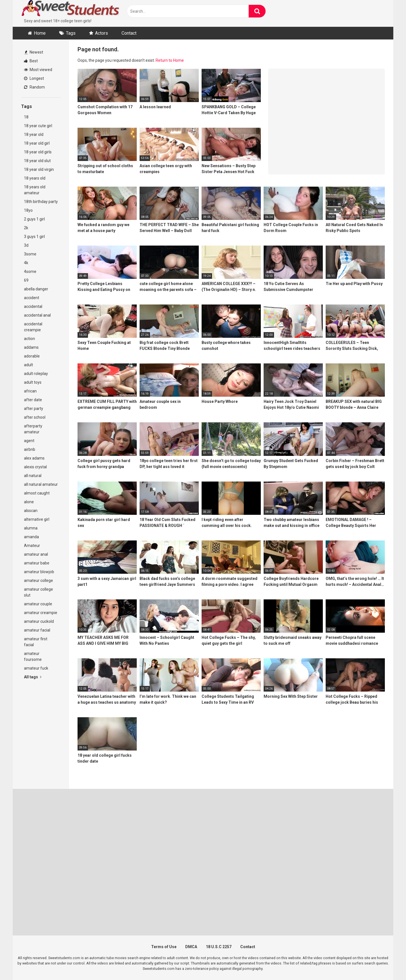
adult (28, 365)
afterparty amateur (33, 429)
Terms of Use (164, 947)
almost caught (37, 493)
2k (26, 228)
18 (26, 117)
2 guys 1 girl (34, 219)
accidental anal (37, 315)
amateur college (38, 581)
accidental (33, 306)
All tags (33, 677)
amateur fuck (36, 668)
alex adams (34, 458)
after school (35, 417)
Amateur (32, 546)
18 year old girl (37, 143)
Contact (129, 33)
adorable (32, 356)
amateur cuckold (39, 621)
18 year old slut (37, 161)
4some (30, 272)
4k (26, 263)
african (30, 391)
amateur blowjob (39, 572)
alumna (31, 528)
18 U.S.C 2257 (219, 947)
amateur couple (38, 604)
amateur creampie (41, 613)
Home (40, 33)
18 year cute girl (38, 126)
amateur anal (36, 554)
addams (31, 347)
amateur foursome (33, 656)
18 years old (35, 178)
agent (29, 441)
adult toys (33, 382)
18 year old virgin (39, 169)
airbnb (30, 449)
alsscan (31, 511)
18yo (28, 210)
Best (31, 61)
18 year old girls (38, 152)
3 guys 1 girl (34, 237)
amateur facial (37, 630)
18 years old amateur (35, 190)
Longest (34, 78)
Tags (71, 33)
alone (29, 502)
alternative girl (37, 519)
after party (34, 409)
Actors (101, 33)
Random (34, 87)
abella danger (36, 289)
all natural (33, 476)
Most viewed (38, 70)
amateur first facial (36, 642)
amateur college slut (38, 592)
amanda (31, 537)
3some (30, 254)
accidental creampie (33, 327)
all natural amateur (41, 484)
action (29, 339)
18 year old (34, 134)
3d (26, 245)
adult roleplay (36, 374)
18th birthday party (41, 202)
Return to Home (170, 60)
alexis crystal (35, 467)
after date (33, 400)
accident (32, 298)
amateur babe (37, 563)
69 (26, 280)
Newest (34, 52)
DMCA (191, 947)
